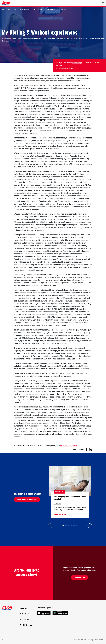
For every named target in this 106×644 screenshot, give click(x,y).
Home (4, 9)
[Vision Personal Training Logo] (6, 3)
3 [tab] (69, 525)
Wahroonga (77, 63)
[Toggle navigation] (103, 3)
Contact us (24, 619)
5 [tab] (74, 525)
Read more (58, 514)
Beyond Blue (25, 614)
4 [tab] (71, 525)
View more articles (25, 500)
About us (23, 608)
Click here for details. (69, 446)
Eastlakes (57, 504)
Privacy (5, 640)
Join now (78, 578)
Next (90, 526)
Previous (50, 526)
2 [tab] (66, 525)
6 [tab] (77, 525)
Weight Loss (38, 9)
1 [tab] (63, 525)
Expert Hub (12, 9)
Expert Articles (25, 9)
